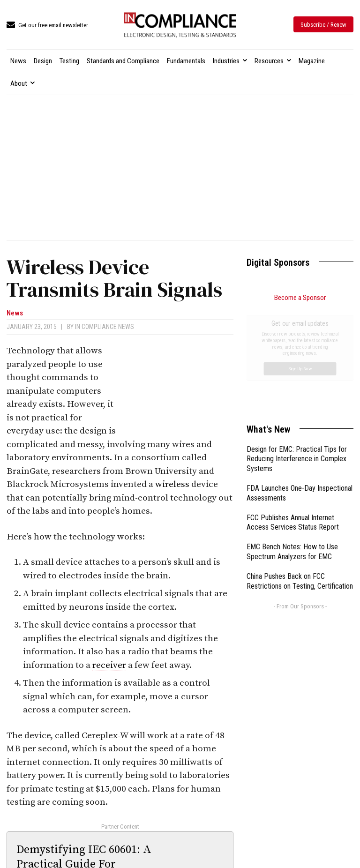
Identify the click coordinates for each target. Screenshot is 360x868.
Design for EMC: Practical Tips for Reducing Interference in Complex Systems (297, 354)
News (15, 313)
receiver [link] (109, 665)
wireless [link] (172, 484)
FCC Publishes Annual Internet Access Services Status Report (293, 417)
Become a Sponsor (300, 298)
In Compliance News (105, 327)
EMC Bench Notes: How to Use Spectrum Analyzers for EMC (292, 446)
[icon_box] (47, 26)
